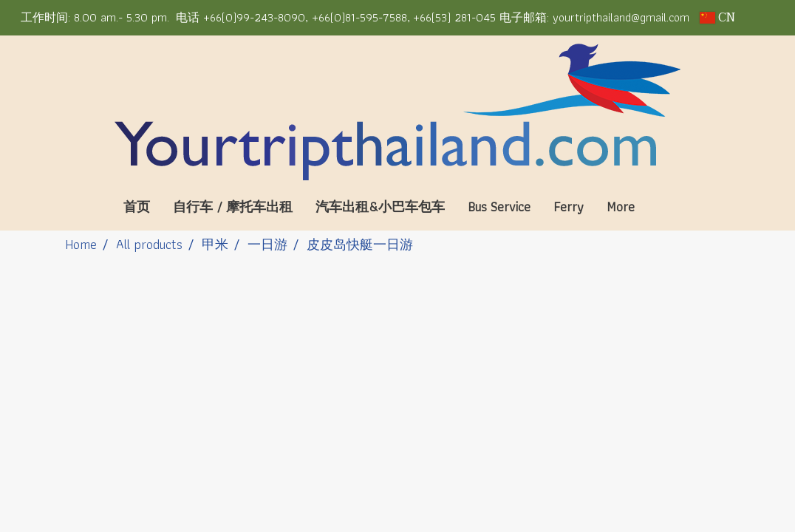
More (621, 207)
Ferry (569, 207)
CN (717, 18)
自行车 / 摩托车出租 (233, 207)
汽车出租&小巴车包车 (380, 207)
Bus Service (499, 207)
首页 (137, 207)
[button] (668, 207)
